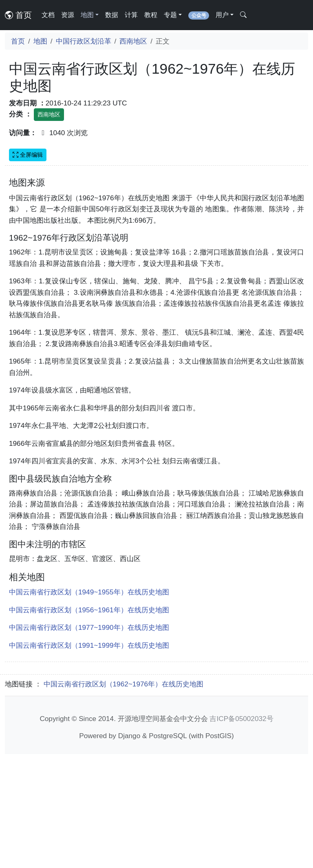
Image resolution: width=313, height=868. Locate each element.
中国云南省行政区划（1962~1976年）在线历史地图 (124, 798)
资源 (68, 15)
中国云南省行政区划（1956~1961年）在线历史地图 (89, 724)
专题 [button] (170, 15)
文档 (48, 15)
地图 (40, 41)
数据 (112, 15)
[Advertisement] (156, 233)
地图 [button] (87, 15)
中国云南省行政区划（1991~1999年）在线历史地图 (89, 759)
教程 (151, 15)
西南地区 (133, 41)
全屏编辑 (28, 155)
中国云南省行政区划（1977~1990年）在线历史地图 (89, 741)
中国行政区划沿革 (84, 41)
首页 (18, 15)
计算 (131, 15)
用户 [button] (222, 15)
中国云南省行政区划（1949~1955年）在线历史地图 (89, 706)
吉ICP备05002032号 (241, 833)
